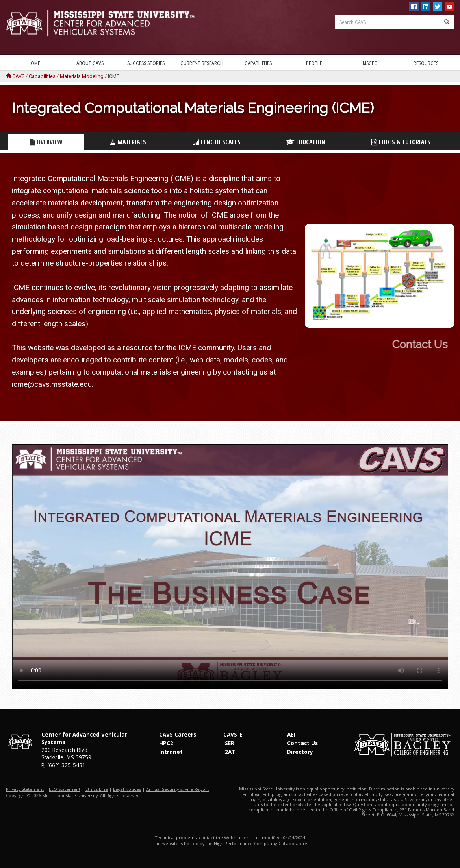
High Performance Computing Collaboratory (260, 843)
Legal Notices (127, 789)
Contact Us (302, 743)
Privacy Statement (25, 789)
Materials (128, 142)
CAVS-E (233, 734)
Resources (426, 63)
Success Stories (146, 63)
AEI (291, 734)
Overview (46, 142)
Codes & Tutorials (401, 142)
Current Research (202, 63)
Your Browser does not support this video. (230, 567)
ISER (229, 743)
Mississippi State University (26, 28)
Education (306, 142)
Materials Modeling (82, 76)
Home (34, 63)
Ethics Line (97, 789)
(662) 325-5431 (66, 765)
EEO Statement (65, 789)
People (314, 63)
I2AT (229, 752)
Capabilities (258, 63)
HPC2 (166, 743)
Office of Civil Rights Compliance (364, 810)
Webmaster (236, 838)
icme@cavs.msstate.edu (52, 384)
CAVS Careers (178, 734)
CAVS (18, 76)
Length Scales (217, 142)
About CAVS (90, 63)
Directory (300, 752)
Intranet (171, 752)
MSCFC (370, 63)
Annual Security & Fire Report (177, 789)
